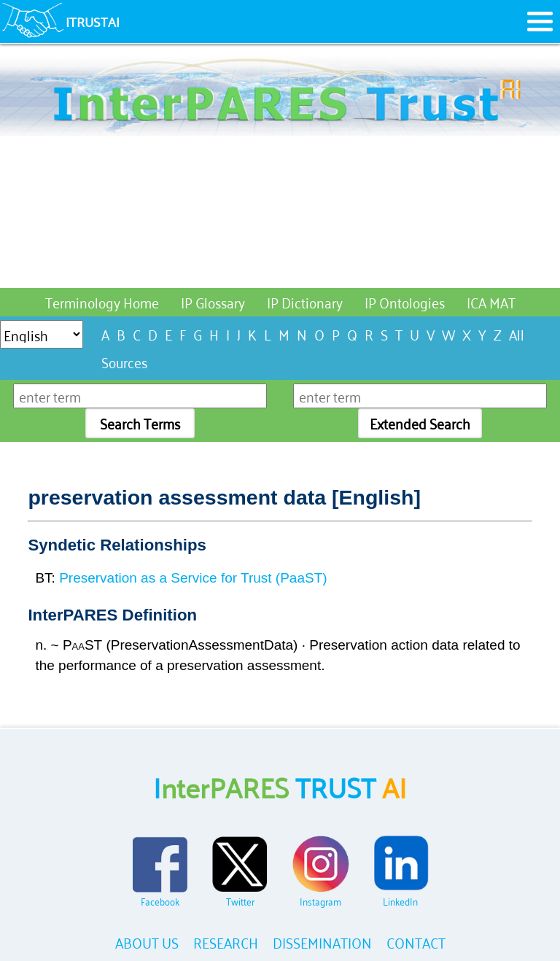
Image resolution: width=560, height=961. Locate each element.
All (517, 334)
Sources (124, 361)
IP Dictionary (305, 301)
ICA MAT (491, 301)
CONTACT (416, 942)
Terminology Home (102, 301)
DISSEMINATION (322, 942)
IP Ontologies (405, 301)
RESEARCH (226, 942)
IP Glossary (213, 301)
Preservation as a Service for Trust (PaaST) (193, 578)
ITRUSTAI (93, 21)
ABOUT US (147, 942)
